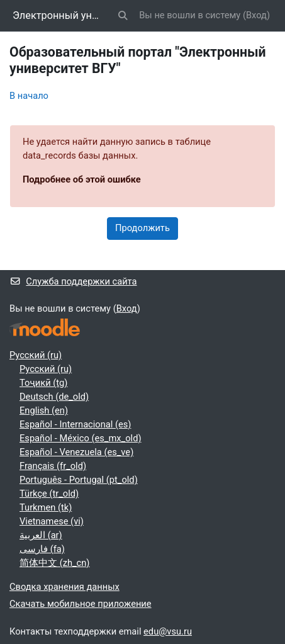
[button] (123, 16)
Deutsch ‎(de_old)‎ (54, 397)
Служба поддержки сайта (73, 281)
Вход (256, 15)
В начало (29, 96)
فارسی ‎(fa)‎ (42, 549)
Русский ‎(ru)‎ (36, 355)
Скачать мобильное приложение (81, 604)
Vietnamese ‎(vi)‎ (52, 521)
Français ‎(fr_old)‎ (53, 466)
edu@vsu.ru (168, 631)
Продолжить (142, 228)
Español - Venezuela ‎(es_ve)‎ (76, 452)
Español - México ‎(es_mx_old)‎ (81, 438)
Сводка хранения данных (64, 587)
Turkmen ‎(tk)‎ (46, 507)
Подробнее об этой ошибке (82, 179)
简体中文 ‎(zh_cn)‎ (54, 563)
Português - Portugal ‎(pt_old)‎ (79, 480)
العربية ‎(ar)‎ (41, 535)
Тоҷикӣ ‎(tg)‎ (43, 383)
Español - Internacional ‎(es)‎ (75, 424)
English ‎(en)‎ (44, 410)
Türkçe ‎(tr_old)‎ (49, 494)
